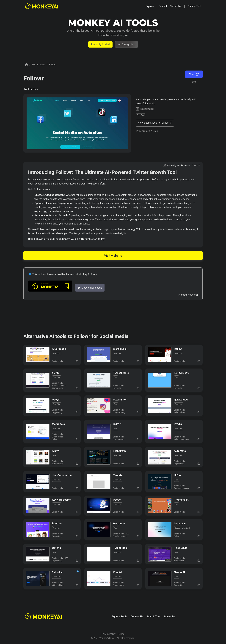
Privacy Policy (109, 634)
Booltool (57, 523)
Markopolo (58, 424)
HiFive (178, 475)
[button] (150, 6)
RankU (178, 349)
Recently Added (100, 44)
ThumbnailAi (182, 500)
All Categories (127, 44)
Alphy (55, 451)
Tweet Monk (121, 548)
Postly (117, 500)
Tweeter (118, 475)
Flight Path (119, 451)
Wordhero (119, 523)
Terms (121, 634)
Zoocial (117, 572)
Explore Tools (119, 617)
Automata (180, 451)
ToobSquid (181, 548)
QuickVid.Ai (181, 400)
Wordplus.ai (120, 349)
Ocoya (56, 400)
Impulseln (180, 523)
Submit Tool (153, 617)
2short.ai (57, 572)
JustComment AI (62, 475)
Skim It (117, 424)
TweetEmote (121, 373)
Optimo (56, 548)
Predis (178, 424)
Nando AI (179, 572)
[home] (42, 6)
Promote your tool (188, 295)
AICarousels (59, 349)
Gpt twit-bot (181, 373)
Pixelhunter (120, 400)
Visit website (113, 255)
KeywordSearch (62, 500)
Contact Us (137, 617)
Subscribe (169, 617)
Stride (56, 373)
